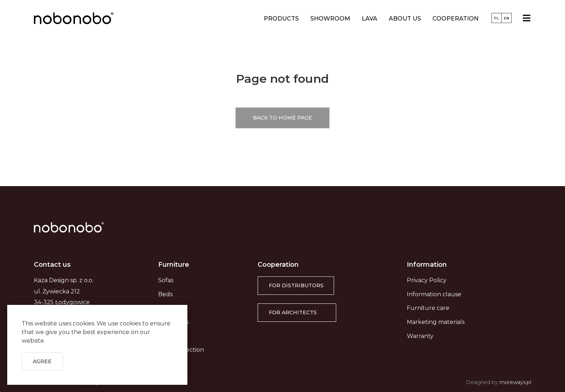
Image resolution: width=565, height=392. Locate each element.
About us (405, 19)
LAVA (370, 19)
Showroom (330, 19)
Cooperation (455, 19)
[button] (282, 118)
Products (281, 19)
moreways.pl (515, 382)
